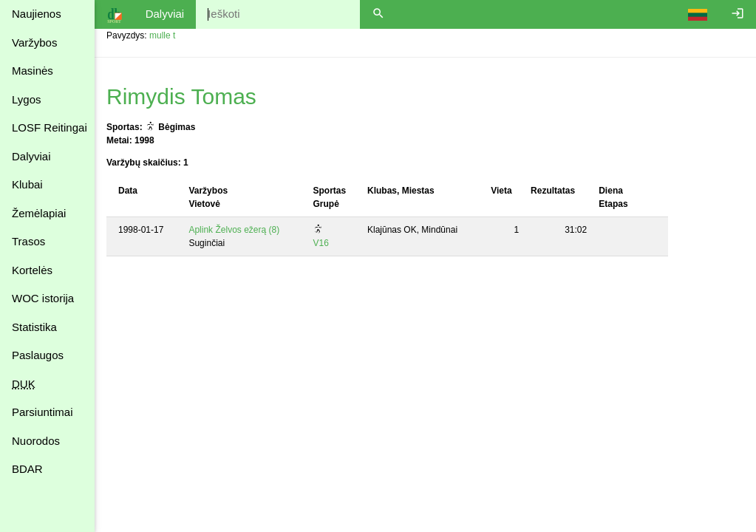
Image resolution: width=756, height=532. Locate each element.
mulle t (162, 35)
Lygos (26, 99)
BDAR (27, 469)
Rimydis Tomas (181, 96)
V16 (320, 243)
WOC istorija (43, 298)
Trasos (28, 241)
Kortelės (32, 270)
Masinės (33, 71)
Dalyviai (31, 156)
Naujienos (37, 14)
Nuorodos (36, 441)
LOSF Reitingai (50, 127)
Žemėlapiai (39, 213)
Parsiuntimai (42, 412)
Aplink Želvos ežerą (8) (234, 230)
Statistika (34, 327)
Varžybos (34, 42)
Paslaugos (38, 355)
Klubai (27, 184)
